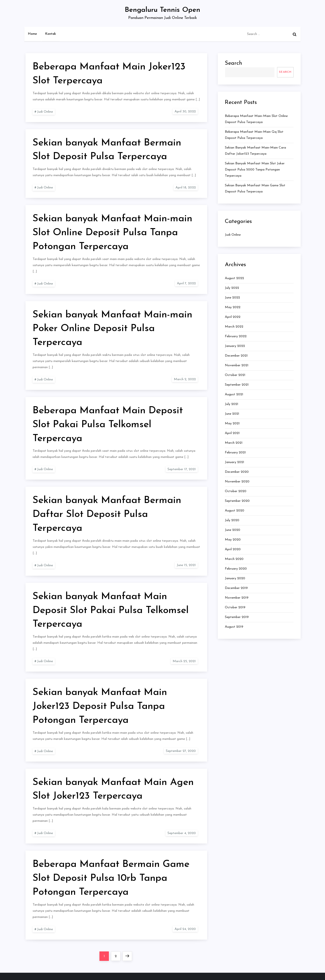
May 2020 (233, 540)
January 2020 (235, 578)
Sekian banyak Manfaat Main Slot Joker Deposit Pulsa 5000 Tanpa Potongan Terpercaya (255, 170)
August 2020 (235, 511)
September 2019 (237, 617)
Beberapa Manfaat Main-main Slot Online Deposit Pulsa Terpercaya (256, 119)
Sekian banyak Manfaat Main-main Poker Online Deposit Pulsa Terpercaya (112, 329)
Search (233, 63)
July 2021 (232, 404)
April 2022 (233, 317)
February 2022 (236, 336)
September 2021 (237, 385)
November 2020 (237, 482)
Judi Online (45, 112)
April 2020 (233, 549)
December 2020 (237, 472)
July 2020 (232, 520)
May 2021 (232, 424)
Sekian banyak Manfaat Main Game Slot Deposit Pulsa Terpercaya (255, 189)
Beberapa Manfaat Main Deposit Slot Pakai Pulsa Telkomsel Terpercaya (108, 425)
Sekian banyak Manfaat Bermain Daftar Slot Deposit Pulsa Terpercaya (107, 514)
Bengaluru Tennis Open (162, 10)
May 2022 (233, 307)
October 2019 (235, 607)
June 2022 (232, 298)
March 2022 (234, 327)
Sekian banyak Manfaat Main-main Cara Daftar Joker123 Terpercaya (255, 151)
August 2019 (234, 627)
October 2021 (235, 375)
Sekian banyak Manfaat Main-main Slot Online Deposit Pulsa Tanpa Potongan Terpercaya (112, 233)
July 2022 (232, 288)
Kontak (51, 34)
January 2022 (235, 346)
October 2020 (236, 491)
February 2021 (235, 453)
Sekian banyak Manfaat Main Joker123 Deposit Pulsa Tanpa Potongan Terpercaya (100, 706)
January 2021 (235, 462)
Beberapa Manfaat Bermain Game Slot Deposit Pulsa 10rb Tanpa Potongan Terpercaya (111, 878)
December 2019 (236, 588)
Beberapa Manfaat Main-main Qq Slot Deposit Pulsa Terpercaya (254, 135)
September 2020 (237, 501)
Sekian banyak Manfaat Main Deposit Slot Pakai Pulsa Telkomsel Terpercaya (111, 611)
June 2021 (232, 414)
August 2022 (234, 278)
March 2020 (234, 559)
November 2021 (237, 365)
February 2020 (236, 569)
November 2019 (237, 598)
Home (32, 34)
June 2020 (233, 530)
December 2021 (236, 356)
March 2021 (234, 443)
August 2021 (234, 394)
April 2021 (232, 433)
